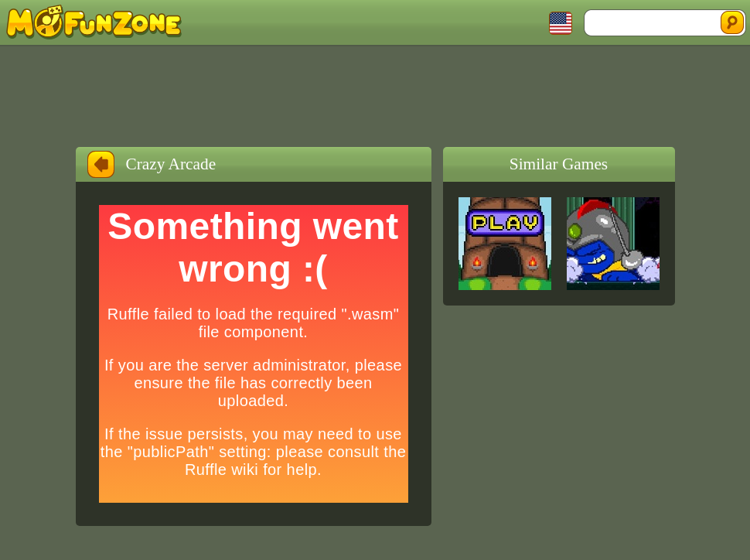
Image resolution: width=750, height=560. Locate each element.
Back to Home (101, 164)
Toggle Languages (561, 23)
